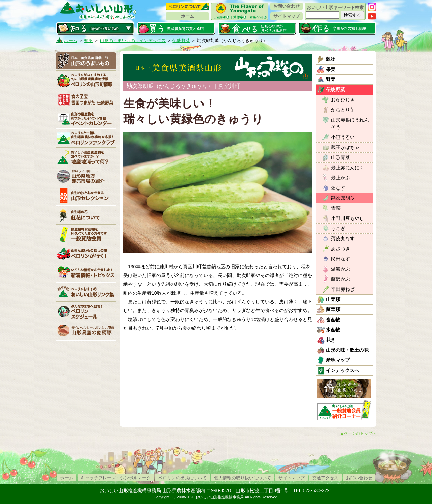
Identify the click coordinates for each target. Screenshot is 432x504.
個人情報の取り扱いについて (242, 478)
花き (331, 340)
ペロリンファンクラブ (86, 138)
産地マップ (338, 360)
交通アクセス (325, 478)
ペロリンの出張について (182, 478)
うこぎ (338, 228)
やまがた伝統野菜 (86, 99)
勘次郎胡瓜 (343, 198)
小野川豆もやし (348, 218)
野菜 (331, 79)
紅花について (86, 215)
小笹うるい (343, 137)
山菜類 (333, 299)
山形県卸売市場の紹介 (86, 176)
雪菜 (336, 208)
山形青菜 (341, 157)
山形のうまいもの (86, 61)
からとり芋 (343, 110)
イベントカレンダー (86, 119)
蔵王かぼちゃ (345, 147)
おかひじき (343, 100)
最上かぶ (341, 178)
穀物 (331, 59)
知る (95, 28)
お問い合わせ (287, 6)
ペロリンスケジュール (86, 311)
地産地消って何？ (86, 157)
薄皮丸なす (343, 238)
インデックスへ (343, 370)
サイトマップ (287, 16)
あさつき (341, 249)
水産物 (333, 330)
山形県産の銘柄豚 (86, 330)
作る (337, 28)
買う (176, 28)
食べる (257, 28)
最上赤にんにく (348, 168)
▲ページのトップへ (358, 433)
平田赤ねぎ (343, 289)
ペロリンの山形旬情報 (86, 80)
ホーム (187, 16)
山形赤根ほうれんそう (350, 123)
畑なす (338, 188)
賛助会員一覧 (86, 234)
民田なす (341, 259)
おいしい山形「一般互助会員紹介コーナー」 (345, 410)
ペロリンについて (187, 6)
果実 (331, 69)
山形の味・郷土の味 (347, 350)
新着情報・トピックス (86, 273)
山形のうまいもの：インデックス (133, 40)
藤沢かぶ (341, 279)
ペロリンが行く (86, 253)
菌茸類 (333, 309)
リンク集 (86, 292)
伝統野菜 (181, 40)
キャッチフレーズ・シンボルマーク (116, 478)
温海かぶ (341, 269)
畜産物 (333, 320)
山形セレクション (86, 196)
